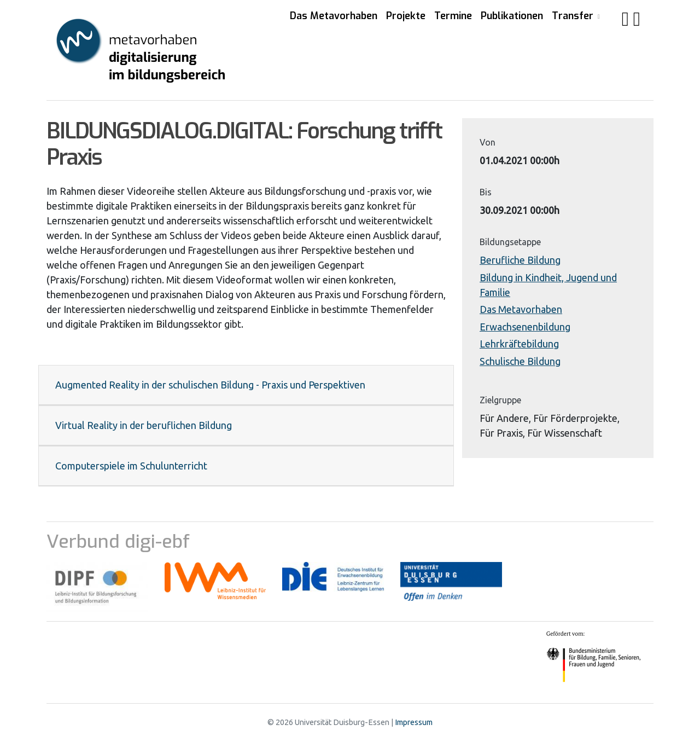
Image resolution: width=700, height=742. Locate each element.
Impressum (414, 722)
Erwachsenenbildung (525, 327)
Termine (453, 16)
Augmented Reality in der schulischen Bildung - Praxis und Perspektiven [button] (210, 385)
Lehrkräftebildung (519, 344)
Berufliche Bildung (520, 260)
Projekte (406, 16)
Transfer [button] (574, 16)
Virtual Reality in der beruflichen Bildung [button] (144, 425)
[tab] (246, 385)
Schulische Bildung (520, 361)
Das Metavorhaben (334, 16)
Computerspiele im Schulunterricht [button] (131, 466)
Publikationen (512, 16)
